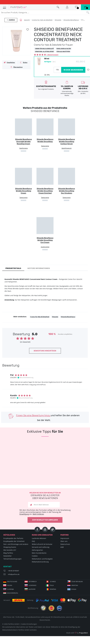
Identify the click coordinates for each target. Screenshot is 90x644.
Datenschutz (65, 544)
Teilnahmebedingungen (12, 559)
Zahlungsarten (37, 550)
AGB (62, 547)
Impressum (65, 538)
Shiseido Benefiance (71, 20)
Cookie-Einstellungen (29, 624)
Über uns (64, 541)
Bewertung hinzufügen (45, 351)
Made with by (77, 633)
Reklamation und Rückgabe (42, 559)
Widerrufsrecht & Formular (42, 544)
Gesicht (27, 20)
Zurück (12, 20)
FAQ (33, 541)
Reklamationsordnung (40, 562)
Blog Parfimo (8, 553)
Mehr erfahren (38, 514)
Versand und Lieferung (41, 547)
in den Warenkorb (73, 70)
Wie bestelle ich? (10, 550)
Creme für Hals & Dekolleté (42, 20)
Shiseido (58, 20)
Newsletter (8, 556)
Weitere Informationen (39, 268)
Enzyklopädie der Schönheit (14, 541)
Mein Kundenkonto (39, 553)
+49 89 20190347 (13, 571)
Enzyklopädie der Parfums (13, 538)
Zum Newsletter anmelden (45, 520)
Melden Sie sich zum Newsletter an (45, 496)
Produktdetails (13, 268)
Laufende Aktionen (39, 538)
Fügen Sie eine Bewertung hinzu (33, 415)
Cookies (35, 556)
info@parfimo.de (14, 574)
